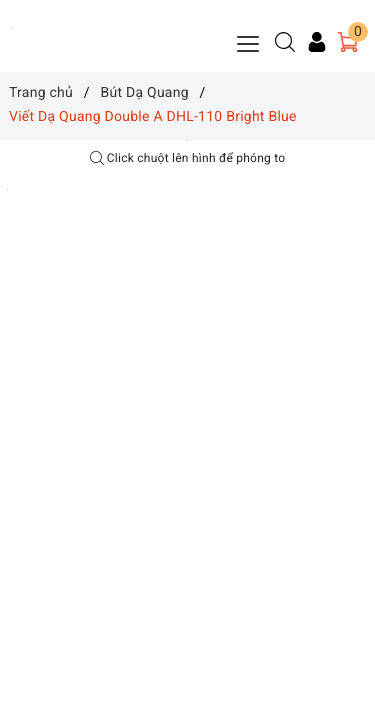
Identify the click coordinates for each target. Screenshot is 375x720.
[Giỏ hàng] (348, 42)
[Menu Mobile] (249, 41)
